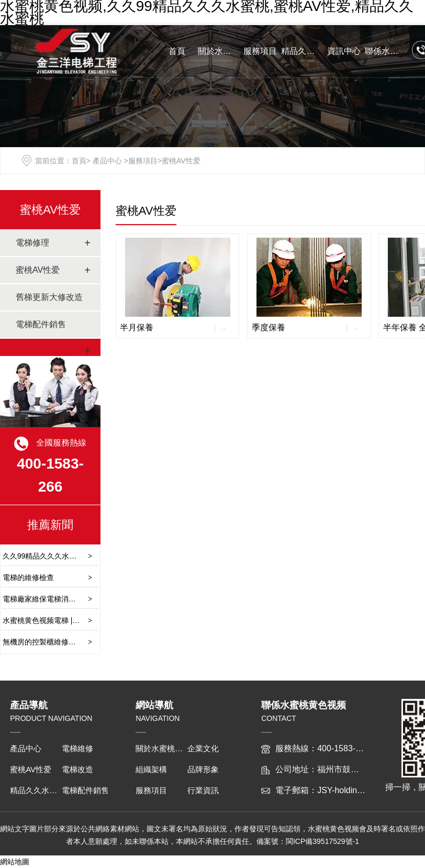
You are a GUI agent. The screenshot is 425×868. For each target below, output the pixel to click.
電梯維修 (77, 748)
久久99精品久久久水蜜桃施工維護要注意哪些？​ (80, 556)
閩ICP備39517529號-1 (322, 841)
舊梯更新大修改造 (49, 297)
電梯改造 (77, 769)
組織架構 (151, 769)
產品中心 (107, 161)
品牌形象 (203, 769)
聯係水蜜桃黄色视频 (386, 51)
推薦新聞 (50, 525)
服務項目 (260, 51)
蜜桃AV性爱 (50, 210)
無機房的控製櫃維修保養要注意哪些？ (65, 642)
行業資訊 (203, 790)
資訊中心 (344, 51)
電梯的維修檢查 (28, 577)
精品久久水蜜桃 (302, 51)
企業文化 (203, 748)
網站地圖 (15, 862)
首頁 (177, 51)
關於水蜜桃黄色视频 (219, 51)
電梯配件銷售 (41, 324)
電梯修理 (32, 243)
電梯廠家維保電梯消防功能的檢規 (58, 599)
